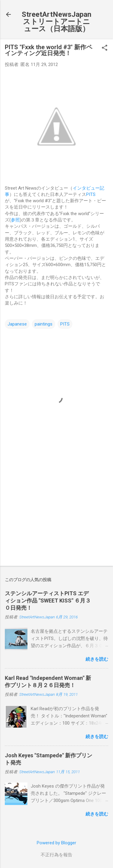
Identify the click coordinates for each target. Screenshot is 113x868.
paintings (44, 324)
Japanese (17, 324)
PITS (91, 194)
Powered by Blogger (56, 843)
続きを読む (97, 659)
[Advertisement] (56, 514)
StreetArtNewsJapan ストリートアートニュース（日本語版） (56, 22)
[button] (105, 48)
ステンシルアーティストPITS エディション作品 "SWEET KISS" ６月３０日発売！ (48, 601)
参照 (15, 220)
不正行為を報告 (56, 855)
